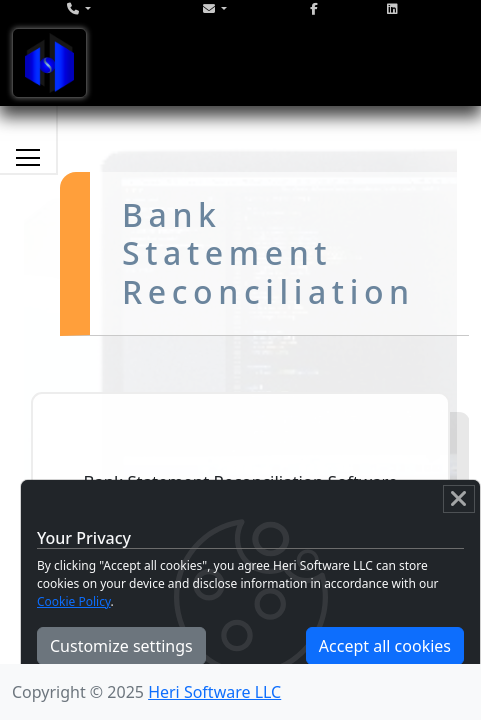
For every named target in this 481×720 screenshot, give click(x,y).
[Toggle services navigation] (28, 157)
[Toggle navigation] (49, 63)
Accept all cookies (385, 646)
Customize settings (121, 646)
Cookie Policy (74, 601)
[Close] (459, 499)
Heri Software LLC (214, 692)
